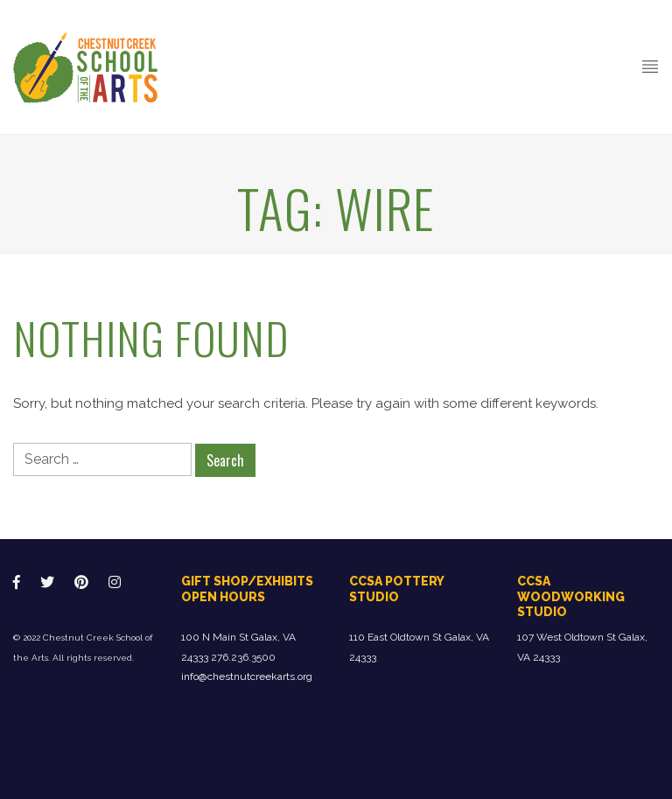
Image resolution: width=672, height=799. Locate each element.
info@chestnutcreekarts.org (247, 676)
